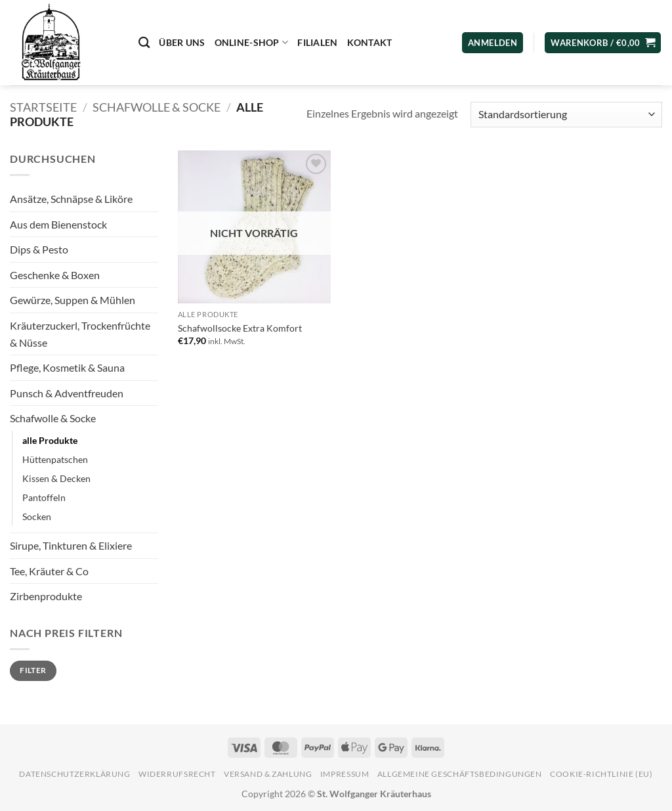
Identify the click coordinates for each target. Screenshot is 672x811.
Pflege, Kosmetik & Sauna (67, 367)
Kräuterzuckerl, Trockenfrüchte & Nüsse (80, 334)
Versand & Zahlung (268, 774)
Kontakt (370, 42)
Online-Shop (252, 42)
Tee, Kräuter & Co (49, 571)
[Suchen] (144, 43)
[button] (603, 43)
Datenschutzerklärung (74, 774)
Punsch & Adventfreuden (67, 393)
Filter (33, 670)
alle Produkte (50, 440)
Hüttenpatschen (55, 459)
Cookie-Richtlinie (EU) (601, 774)
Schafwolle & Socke (157, 107)
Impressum (345, 774)
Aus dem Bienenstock (58, 224)
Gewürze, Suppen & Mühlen (73, 300)
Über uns (182, 42)
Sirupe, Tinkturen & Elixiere (71, 545)
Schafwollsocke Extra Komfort (240, 328)
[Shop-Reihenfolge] (566, 115)
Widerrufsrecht (177, 774)
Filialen (317, 42)
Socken (37, 516)
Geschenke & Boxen (55, 275)
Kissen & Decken (56, 478)
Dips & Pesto (39, 249)
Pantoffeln (44, 497)
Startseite (43, 107)
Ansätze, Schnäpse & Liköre (71, 199)
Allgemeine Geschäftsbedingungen (460, 774)
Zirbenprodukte (46, 596)
